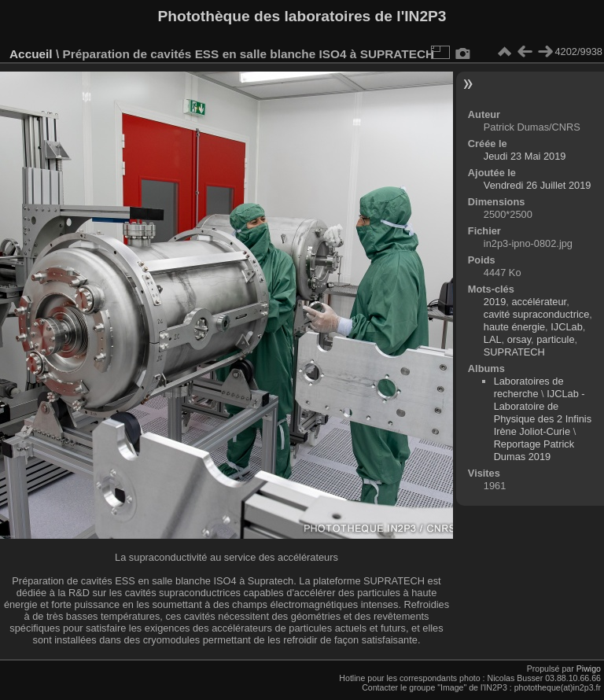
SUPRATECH (514, 352)
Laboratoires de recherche (529, 387)
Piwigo (589, 669)
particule (555, 339)
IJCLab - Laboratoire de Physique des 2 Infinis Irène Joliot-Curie (543, 413)
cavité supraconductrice (536, 314)
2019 (495, 302)
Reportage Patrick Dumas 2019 (534, 450)
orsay (519, 339)
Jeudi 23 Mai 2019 (525, 156)
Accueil (31, 54)
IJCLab (567, 327)
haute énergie (514, 327)
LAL (493, 339)
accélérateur (539, 302)
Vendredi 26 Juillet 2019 (538, 185)
